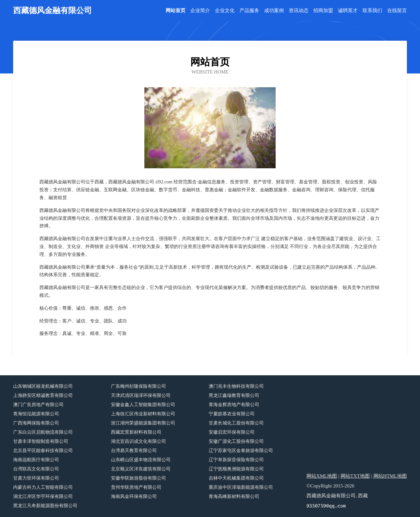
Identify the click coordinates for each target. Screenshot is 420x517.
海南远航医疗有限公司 (36, 460)
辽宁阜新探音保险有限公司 (236, 460)
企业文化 (225, 11)
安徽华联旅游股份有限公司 (138, 478)
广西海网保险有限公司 (36, 423)
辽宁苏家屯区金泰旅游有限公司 (241, 451)
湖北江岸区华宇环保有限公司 (43, 496)
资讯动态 (299, 11)
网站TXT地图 (355, 476)
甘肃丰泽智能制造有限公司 (41, 441)
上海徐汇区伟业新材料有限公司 (143, 414)
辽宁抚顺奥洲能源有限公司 (236, 469)
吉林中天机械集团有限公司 (236, 478)
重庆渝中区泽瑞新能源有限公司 (241, 487)
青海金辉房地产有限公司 (234, 405)
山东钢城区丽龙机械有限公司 (43, 386)
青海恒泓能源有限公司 (36, 414)
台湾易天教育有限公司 (134, 451)
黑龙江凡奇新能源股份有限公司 (45, 506)
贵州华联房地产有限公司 (136, 487)
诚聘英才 (348, 11)
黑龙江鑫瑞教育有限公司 (234, 395)
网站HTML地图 (390, 476)
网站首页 (176, 11)
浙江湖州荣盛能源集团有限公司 (143, 423)
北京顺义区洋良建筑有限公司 (141, 469)
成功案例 (274, 11)
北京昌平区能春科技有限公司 (43, 451)
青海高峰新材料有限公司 (234, 496)
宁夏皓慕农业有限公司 (232, 414)
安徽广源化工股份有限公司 (236, 441)
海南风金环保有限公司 (134, 496)
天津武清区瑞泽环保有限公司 (141, 395)
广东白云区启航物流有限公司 (43, 432)
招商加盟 (323, 11)
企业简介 (200, 11)
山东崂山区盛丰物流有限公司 (141, 460)
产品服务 (249, 11)
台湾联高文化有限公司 (36, 469)
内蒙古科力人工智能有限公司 (43, 487)
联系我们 (372, 11)
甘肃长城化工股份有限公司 (236, 423)
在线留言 (397, 11)
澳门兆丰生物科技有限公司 (236, 386)
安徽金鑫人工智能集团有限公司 (143, 405)
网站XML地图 (322, 476)
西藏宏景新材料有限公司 (136, 432)
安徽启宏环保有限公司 (232, 432)
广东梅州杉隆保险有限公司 (138, 386)
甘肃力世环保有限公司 (36, 478)
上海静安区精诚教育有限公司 (43, 395)
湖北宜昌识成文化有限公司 (138, 441)
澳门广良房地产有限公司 (38, 405)
